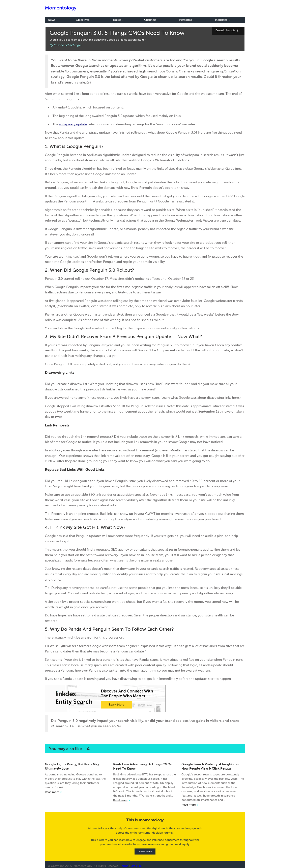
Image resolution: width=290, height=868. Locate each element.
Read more (52, 792)
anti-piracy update (73, 124)
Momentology (61, 8)
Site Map (136, 866)
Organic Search (228, 30)
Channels (151, 20)
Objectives (84, 20)
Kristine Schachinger (68, 45)
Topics (118, 20)
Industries (223, 20)
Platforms (187, 20)
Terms (124, 866)
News (52, 20)
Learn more (145, 851)
